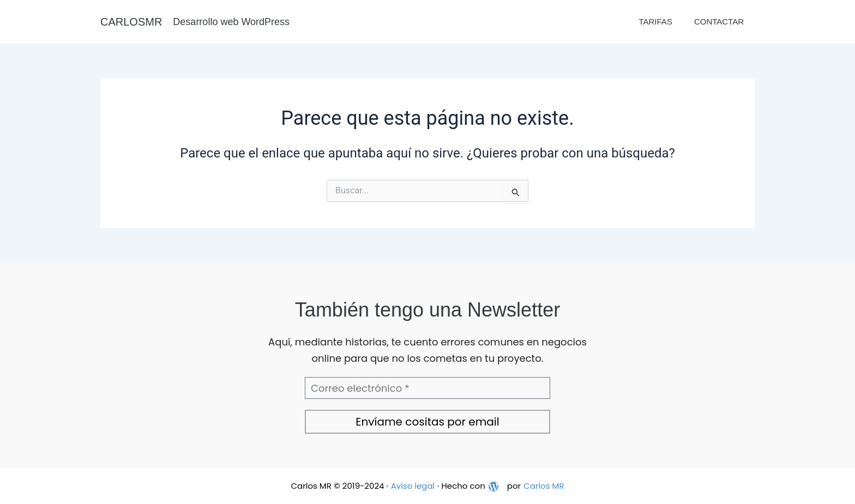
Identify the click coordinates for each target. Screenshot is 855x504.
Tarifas (655, 22)
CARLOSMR (131, 22)
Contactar (719, 22)
